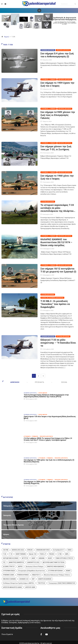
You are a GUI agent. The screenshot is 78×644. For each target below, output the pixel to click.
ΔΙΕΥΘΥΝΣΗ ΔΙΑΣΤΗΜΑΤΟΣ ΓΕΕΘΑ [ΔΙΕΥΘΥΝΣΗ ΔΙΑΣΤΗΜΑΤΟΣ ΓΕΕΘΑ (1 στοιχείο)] (54, 562)
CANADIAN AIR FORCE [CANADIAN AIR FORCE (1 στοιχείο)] (43, 550)
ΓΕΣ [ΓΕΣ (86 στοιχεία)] (4, 562)
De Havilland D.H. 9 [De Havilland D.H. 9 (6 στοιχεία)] (59, 550)
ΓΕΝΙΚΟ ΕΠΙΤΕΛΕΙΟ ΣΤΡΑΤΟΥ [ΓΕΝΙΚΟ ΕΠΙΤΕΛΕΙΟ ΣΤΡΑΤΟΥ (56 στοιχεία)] (64, 558)
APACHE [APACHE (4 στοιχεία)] (30, 550)
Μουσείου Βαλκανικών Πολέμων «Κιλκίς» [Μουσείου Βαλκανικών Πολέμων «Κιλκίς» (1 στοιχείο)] (57, 575)
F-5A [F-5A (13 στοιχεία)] (5, 554)
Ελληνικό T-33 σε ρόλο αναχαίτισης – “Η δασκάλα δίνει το (58, 343)
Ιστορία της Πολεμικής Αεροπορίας (52, 298)
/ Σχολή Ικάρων (42, 393)
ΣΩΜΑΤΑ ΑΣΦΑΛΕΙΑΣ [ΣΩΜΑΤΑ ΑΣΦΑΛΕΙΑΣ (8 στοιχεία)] (45, 579)
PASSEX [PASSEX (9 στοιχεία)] (52, 554)
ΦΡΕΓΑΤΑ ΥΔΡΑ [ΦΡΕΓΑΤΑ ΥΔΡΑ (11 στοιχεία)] (30, 587)
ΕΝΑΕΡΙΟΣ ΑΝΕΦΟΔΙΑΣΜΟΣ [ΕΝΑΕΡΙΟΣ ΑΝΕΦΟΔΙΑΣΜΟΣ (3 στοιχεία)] (56, 567)
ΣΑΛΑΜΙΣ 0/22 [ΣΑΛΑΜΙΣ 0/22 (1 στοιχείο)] (24, 579)
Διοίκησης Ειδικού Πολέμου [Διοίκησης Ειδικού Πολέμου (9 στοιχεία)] (35, 567)
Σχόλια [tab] (59, 382)
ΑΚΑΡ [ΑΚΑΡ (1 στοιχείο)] (33, 558)
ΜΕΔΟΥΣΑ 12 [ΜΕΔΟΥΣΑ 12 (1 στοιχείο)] (36, 575)
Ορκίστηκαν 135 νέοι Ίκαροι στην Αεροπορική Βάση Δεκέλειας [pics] (50, 417)
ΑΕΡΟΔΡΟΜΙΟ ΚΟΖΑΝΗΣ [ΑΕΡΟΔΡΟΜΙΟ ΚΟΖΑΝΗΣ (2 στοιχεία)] (11, 558)
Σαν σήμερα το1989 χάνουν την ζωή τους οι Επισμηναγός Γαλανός (58, 115)
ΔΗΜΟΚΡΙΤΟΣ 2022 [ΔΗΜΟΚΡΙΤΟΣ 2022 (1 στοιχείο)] (33, 562)
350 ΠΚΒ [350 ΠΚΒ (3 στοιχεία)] (6, 550)
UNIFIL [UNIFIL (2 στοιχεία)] (67, 554)
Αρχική (7, 37)
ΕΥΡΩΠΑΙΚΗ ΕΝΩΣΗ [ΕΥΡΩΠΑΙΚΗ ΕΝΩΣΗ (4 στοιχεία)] (9, 571)
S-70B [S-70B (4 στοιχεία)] (60, 554)
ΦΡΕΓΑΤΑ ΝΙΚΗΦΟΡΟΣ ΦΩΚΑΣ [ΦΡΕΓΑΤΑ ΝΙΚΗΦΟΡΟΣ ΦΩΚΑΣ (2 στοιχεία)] (13, 587)
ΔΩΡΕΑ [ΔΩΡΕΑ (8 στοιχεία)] (20, 567)
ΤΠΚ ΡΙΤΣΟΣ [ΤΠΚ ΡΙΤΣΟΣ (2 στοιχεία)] (41, 583)
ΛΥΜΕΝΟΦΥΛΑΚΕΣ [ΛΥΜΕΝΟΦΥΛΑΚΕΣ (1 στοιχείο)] (23, 575)
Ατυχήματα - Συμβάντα (49, 79)
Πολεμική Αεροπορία (48, 50)
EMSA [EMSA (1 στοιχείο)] (70, 550)
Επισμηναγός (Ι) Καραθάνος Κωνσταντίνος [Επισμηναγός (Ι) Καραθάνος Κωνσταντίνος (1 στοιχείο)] (32, 571)
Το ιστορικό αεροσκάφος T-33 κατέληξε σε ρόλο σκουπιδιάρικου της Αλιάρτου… (58, 208)
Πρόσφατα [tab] (36, 382)
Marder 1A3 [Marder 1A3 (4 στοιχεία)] (33, 554)
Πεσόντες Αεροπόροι (63, 50)
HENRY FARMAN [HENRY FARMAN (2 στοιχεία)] (21, 554)
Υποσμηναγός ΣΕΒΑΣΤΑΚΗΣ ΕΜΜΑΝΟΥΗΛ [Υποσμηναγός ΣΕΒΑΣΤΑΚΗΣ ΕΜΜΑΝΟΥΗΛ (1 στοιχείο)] (62, 583)
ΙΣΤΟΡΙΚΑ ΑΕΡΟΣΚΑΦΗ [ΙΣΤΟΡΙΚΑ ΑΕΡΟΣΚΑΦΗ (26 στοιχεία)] (56, 571)
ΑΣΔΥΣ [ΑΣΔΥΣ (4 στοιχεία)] (50, 558)
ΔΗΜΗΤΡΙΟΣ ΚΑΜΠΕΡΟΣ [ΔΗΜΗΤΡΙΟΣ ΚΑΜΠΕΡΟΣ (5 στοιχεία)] (16, 562)
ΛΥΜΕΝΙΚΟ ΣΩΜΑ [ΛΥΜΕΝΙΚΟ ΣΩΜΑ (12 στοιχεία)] (9, 575)
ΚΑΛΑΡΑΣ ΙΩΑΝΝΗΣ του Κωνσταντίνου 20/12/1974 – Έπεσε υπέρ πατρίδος (56, 242)
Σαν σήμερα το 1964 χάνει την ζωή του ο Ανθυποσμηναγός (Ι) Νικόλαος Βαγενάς (49, 461)
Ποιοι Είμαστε (7, 634)
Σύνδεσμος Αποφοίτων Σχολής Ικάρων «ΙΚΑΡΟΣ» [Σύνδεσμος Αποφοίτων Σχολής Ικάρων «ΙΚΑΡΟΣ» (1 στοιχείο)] (19, 583)
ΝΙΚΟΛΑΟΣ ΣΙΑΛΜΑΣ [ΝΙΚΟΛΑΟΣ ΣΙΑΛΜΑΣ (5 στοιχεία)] (10, 579)
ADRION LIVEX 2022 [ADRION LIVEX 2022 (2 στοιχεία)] (18, 550)
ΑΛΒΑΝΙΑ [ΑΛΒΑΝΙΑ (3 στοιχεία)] (42, 558)
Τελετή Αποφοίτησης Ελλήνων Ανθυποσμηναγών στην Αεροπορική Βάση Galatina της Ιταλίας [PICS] (46, 396)
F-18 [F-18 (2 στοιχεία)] (11, 554)
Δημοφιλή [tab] (11, 382)
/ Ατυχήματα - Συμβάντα (45, 458)
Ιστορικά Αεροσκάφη (48, 202)
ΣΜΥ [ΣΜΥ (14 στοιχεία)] (33, 579)
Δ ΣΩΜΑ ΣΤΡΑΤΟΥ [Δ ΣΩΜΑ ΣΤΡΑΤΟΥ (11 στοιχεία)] (9, 567)
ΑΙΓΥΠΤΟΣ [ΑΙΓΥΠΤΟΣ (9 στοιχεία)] (25, 558)
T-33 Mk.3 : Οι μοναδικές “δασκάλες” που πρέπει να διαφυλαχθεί (55, 304)
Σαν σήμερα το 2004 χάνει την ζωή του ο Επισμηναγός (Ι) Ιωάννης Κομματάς (47, 482)
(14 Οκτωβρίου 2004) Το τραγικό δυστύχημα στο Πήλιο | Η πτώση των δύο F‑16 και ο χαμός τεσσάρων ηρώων (48, 439)
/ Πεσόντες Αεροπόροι (46, 436)
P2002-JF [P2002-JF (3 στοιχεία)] (43, 554)
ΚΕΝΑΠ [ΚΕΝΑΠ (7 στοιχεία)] (68, 571)
